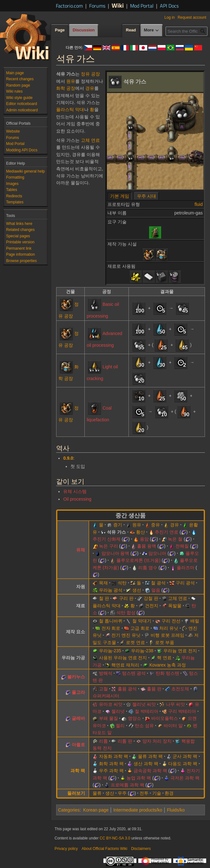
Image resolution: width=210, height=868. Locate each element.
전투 (144, 793)
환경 (169, 793)
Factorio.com (69, 6)
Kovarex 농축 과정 (168, 665)
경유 (90, 88)
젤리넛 (118, 711)
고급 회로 (140, 628)
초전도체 (180, 689)
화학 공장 (66, 88)
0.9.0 (68, 458)
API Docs (169, 6)
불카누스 (76, 677)
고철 (103, 689)
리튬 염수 (148, 568)
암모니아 (157, 553)
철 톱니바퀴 (111, 621)
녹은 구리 (108, 546)
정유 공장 (90, 74)
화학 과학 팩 (111, 764)
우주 (122, 793)
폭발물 (175, 606)
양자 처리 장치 (157, 741)
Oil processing (77, 499)
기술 (157, 793)
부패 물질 (108, 718)
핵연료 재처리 (125, 665)
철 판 (104, 598)
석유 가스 (116, 532)
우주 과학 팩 (111, 771)
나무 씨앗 (175, 704)
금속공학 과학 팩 (150, 771)
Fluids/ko (176, 810)
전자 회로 (111, 628)
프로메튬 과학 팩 (128, 785)
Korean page (96, 810)
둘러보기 (76, 793)
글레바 (78, 718)
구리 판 (126, 598)
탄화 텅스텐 (167, 673)
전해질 (182, 546)
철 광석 (158, 583)
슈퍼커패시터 (106, 696)
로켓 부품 (165, 642)
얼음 (156, 590)
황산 (141, 532)
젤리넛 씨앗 (144, 704)
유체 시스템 (75, 491)
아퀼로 (78, 745)
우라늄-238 (142, 651)
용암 (144, 539)
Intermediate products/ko (138, 810)
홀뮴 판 (154, 689)
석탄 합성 (126, 613)
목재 (103, 583)
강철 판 (151, 598)
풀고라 (78, 692)
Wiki (118, 5)
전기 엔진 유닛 (126, 635)
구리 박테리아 (182, 711)
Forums (97, 6)
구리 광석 (185, 583)
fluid (199, 204)
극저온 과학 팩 (185, 778)
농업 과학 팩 (139, 778)
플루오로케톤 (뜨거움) (138, 560)
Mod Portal (142, 6)
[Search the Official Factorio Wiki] (187, 31)
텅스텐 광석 (134, 673)
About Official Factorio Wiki (104, 849)
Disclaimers (141, 849)
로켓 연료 (135, 642)
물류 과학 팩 (150, 756)
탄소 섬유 (144, 726)
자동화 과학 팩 (114, 756)
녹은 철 (175, 539)
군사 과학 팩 (185, 756)
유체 (81, 550)
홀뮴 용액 (147, 546)
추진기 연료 (167, 532)
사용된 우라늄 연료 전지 (123, 658)
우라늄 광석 (111, 590)
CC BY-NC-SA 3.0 (115, 838)
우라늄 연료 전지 (180, 651)
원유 (71, 81)
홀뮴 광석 (127, 689)
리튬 (103, 741)
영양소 (135, 718)
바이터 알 (173, 726)
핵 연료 (164, 658)
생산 (110, 793)
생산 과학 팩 (146, 764)
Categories (69, 810)
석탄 (122, 583)
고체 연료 (90, 140)
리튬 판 (125, 741)
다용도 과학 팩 (183, 764)
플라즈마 (186, 568)
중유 (155, 525)
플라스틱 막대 (70, 109)
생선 (137, 590)
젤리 (120, 726)
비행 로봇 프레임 (167, 635)
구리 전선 (171, 621)
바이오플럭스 (165, 718)
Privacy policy (66, 849)
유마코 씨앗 (111, 704)
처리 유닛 (169, 628)
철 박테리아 (147, 711)
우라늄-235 (110, 651)
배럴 (195, 621)
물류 (97, 793)
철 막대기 (142, 621)
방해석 (106, 673)
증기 (118, 525)
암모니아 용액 (115, 553)
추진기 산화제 (107, 539)
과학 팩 (78, 771)
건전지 (152, 606)
